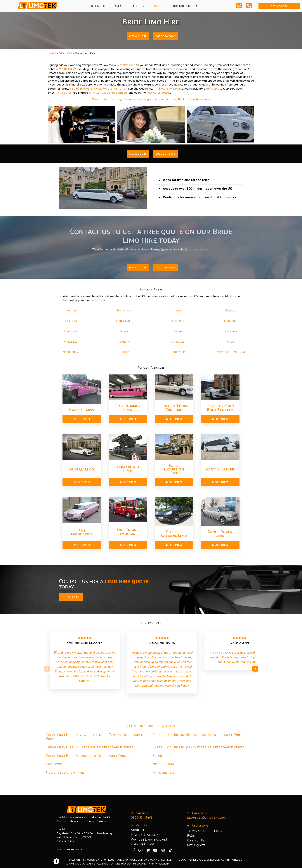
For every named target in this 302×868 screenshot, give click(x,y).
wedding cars (126, 65)
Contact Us (182, 6)
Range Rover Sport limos (110, 89)
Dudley (124, 352)
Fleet (139, 6)
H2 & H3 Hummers (81, 89)
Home (52, 53)
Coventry (124, 342)
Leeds (178, 310)
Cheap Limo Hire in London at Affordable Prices (88, 755)
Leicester (231, 331)
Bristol (124, 331)
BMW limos (214, 89)
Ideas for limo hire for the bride (194, 180)
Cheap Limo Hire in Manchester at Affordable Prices (199, 747)
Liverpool (71, 331)
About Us (204, 6)
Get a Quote (100, 6)
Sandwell (178, 342)
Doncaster (178, 352)
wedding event (66, 69)
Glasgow (231, 310)
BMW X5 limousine (85, 676)
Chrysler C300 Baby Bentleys (109, 93)
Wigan (231, 342)
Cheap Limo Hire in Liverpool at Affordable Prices (90, 747)
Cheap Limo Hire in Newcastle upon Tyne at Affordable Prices (94, 737)
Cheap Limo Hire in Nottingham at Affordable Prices (199, 735)
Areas (121, 6)
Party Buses (64, 93)
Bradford (178, 321)
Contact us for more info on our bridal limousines (208, 197)
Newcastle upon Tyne (231, 352)
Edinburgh (231, 321)
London (71, 310)
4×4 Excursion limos (167, 89)
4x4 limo (221, 653)
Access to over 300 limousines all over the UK (205, 189)
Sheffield (71, 321)
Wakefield (71, 342)
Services (159, 6)
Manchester (124, 321)
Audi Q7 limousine (158, 93)
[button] (207, 180)
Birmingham (124, 310)
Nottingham (71, 352)
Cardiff (178, 331)
